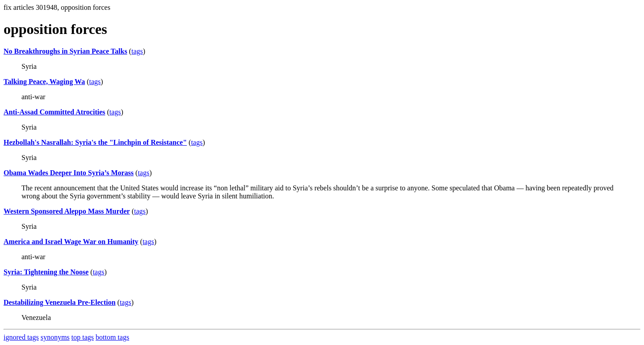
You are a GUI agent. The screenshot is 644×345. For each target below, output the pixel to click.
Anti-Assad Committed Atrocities (54, 112)
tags (137, 51)
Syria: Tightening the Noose (46, 272)
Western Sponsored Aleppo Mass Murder (67, 211)
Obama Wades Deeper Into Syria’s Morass (69, 173)
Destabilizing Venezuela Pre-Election (59, 302)
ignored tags (21, 337)
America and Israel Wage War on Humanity (71, 242)
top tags (83, 337)
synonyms (55, 337)
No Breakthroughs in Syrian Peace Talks (65, 51)
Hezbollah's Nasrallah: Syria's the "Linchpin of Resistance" (95, 142)
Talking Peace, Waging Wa (44, 82)
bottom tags (112, 337)
